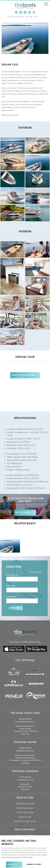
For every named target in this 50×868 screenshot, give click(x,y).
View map (25, 734)
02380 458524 (25, 748)
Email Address (13, 575)
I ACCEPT (12, 864)
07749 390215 (25, 777)
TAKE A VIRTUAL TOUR (23, 375)
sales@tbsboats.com (25, 751)
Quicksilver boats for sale (25, 821)
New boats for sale (25, 808)
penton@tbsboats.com (25, 722)
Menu (45, 4)
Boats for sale (25, 817)
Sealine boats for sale (16, 17)
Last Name (12, 597)
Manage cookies (34, 864)
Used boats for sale (25, 812)
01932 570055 (25, 719)
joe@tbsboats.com (25, 780)
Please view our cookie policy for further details (24, 856)
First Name (12, 586)
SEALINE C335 (31, 17)
